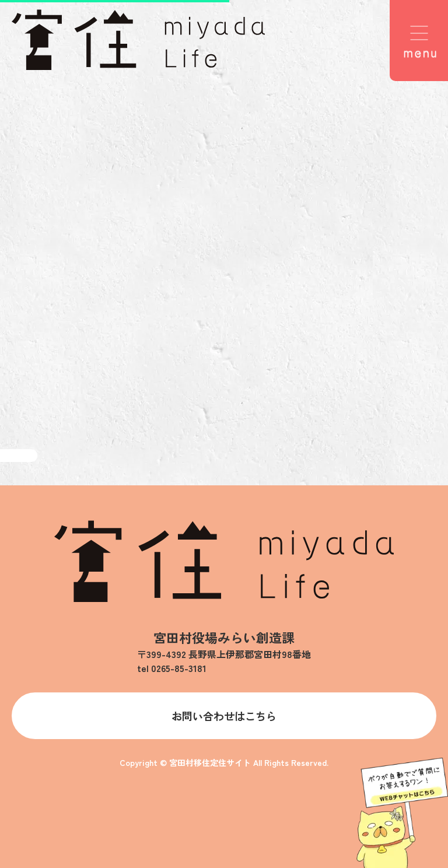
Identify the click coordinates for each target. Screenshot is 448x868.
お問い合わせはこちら (224, 716)
